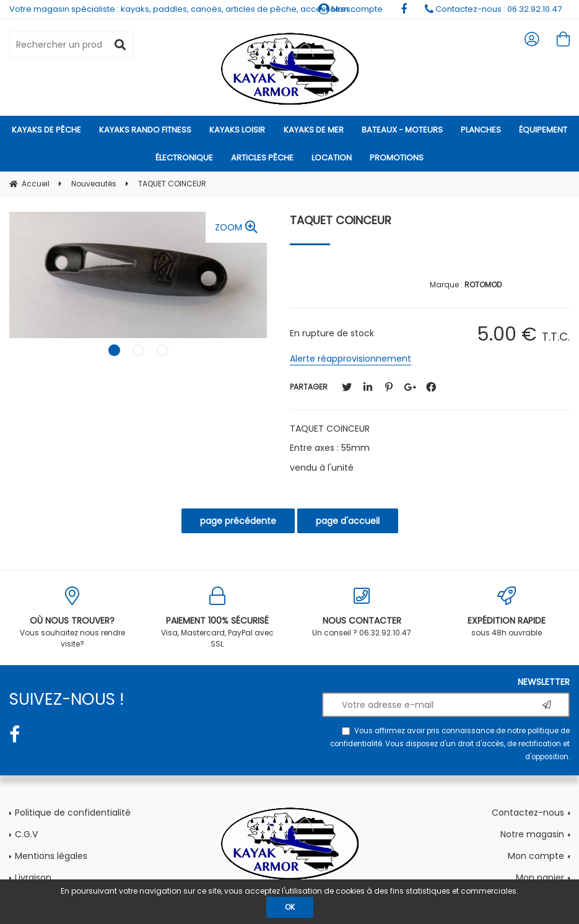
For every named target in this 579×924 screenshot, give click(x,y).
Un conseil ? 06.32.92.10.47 (362, 612)
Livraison (33, 878)
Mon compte (536, 856)
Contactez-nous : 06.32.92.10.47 (493, 9)
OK (290, 907)
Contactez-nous (528, 813)
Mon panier (540, 878)
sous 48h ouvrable (507, 612)
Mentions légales (51, 856)
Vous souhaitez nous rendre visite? (72, 618)
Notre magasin (532, 834)
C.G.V (26, 834)
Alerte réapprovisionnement (350, 359)
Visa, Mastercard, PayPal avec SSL (217, 618)
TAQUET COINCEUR (341, 220)
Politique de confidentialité (73, 813)
